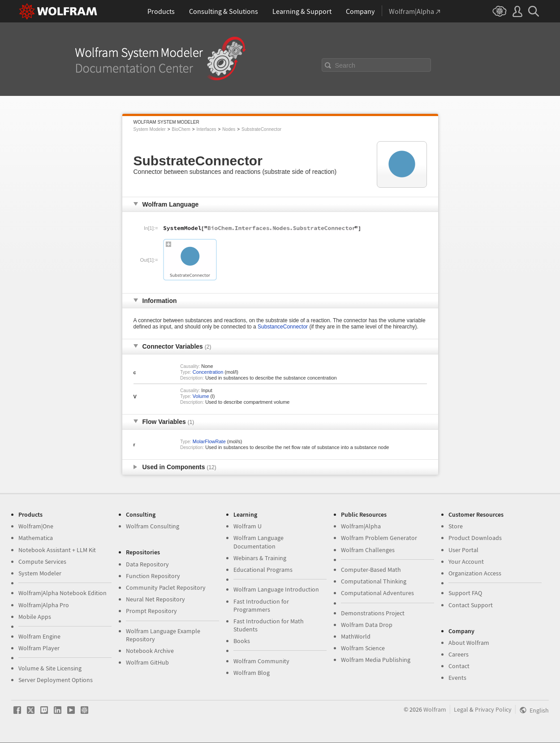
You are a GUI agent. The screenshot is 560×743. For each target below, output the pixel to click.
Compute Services (42, 562)
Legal (461, 709)
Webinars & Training (260, 558)
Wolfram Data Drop (367, 625)
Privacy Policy (493, 709)
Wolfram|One (36, 526)
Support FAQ (465, 593)
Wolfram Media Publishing (376, 660)
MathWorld (356, 636)
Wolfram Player (39, 648)
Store (456, 526)
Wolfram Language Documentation (258, 542)
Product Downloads (475, 538)
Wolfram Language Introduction (276, 589)
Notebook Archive (150, 651)
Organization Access (475, 573)
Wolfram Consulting (153, 526)
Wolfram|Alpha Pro (44, 605)
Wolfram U (248, 526)
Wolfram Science (363, 648)
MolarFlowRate (209, 441)
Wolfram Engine (39, 636)
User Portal (463, 550)
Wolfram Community (261, 661)
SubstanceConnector (283, 327)
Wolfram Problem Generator (379, 538)
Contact (459, 666)
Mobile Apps (35, 617)
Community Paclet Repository (166, 587)
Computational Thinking (374, 581)
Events (457, 678)
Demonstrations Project (373, 613)
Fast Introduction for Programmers (261, 605)
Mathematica (36, 538)
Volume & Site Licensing (50, 668)
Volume (201, 396)
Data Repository (147, 564)
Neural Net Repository (155, 599)
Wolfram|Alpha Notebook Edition (62, 593)
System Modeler (150, 129)
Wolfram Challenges (368, 550)
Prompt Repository (151, 611)
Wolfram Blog (252, 673)
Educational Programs (263, 570)
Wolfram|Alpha (361, 526)
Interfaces (207, 129)
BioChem (181, 129)
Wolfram (435, 709)
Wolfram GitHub (147, 662)
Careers (459, 654)
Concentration (208, 372)
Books (242, 641)
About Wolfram (469, 643)
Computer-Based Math (371, 570)
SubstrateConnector (261, 129)
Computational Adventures (377, 593)
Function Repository (153, 576)
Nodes (229, 129)
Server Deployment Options (56, 680)
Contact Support (471, 605)
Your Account (466, 562)
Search (345, 65)
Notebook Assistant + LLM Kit (57, 550)
